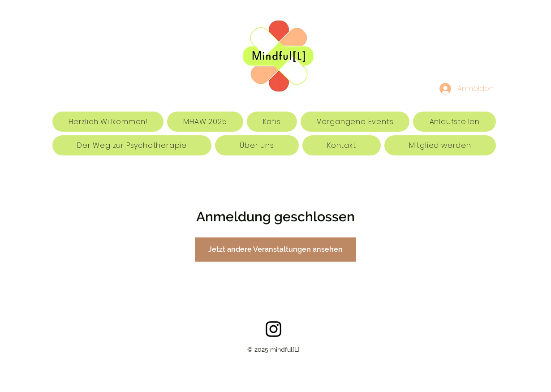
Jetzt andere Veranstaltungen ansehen (275, 249)
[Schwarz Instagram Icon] (273, 329)
